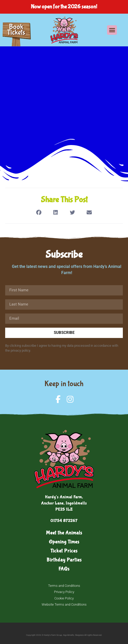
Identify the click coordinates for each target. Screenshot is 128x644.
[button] (112, 30)
